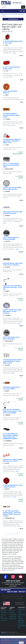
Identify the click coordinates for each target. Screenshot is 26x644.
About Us (12, 611)
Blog (19, 627)
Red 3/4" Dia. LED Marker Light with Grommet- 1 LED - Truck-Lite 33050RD (13, 411)
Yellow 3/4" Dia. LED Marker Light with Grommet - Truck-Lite (13, 287)
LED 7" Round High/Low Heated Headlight (11, 238)
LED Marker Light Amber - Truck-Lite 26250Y (12, 388)
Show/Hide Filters (13, 19)
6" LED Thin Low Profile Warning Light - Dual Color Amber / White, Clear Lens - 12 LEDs (12, 513)
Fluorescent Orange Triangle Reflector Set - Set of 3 (13, 460)
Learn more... (20, 598)
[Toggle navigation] (3, 11)
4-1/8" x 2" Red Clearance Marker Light (11, 68)
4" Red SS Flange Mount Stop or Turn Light (13, 42)
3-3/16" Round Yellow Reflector (10, 92)
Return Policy (4, 618)
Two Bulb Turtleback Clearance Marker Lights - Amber (12, 115)
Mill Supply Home (5, 14)
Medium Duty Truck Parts (18, 14)
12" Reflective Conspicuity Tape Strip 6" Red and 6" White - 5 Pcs (12, 141)
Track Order (4, 613)
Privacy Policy (13, 619)
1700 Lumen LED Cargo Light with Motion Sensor (13, 212)
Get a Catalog (4, 620)
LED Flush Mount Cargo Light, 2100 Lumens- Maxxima (13, 264)
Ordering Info (13, 615)
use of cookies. (15, 643)
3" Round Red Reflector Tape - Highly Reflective (13, 486)
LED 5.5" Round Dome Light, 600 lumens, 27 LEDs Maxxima (12, 311)
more (14, 53)
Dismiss (21, 643)
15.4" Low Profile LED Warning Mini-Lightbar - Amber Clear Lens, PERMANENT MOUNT (11, 436)
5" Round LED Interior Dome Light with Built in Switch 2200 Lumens (13, 361)
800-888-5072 (17, 3)
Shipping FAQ (13, 617)
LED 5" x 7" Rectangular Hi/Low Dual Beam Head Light (11, 165)
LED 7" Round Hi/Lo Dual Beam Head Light (11, 338)
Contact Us (12, 613)
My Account (4, 611)
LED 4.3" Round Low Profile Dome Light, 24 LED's (12, 188)
